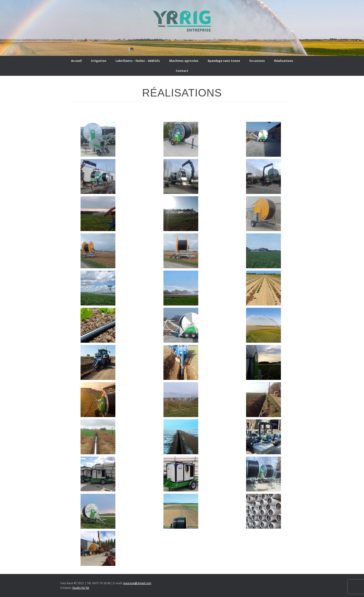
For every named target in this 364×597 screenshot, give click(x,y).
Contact (182, 71)
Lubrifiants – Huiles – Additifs (138, 61)
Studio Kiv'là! (81, 588)
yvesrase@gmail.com (137, 583)
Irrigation (99, 61)
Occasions (257, 61)
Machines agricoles (184, 61)
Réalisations (284, 61)
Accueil (76, 61)
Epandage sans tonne (224, 61)
